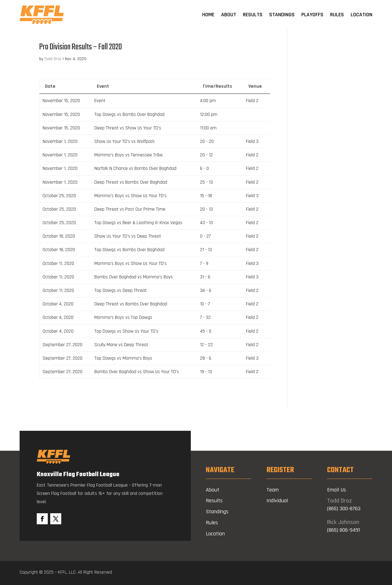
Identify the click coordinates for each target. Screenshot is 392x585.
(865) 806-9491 (343, 533)
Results (253, 15)
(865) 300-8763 (344, 512)
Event (103, 90)
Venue (255, 90)
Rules (337, 15)
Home (208, 15)
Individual (277, 504)
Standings (282, 15)
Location (362, 15)
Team (273, 493)
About (229, 15)
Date (50, 90)
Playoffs (312, 15)
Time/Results (217, 90)
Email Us (337, 493)
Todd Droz (53, 62)
